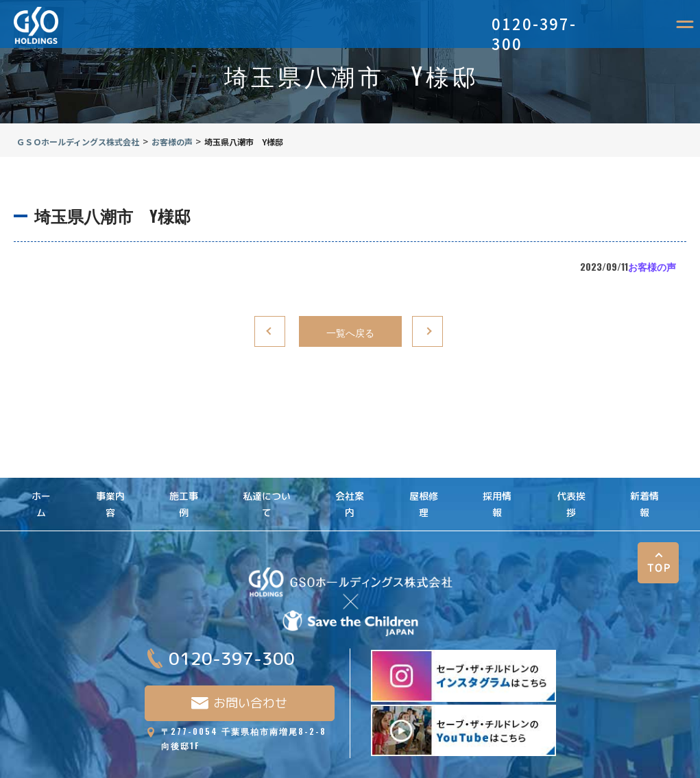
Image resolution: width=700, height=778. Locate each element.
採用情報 (497, 479)
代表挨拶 (571, 479)
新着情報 (644, 479)
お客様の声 (652, 266)
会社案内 (350, 479)
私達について (267, 479)
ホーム (41, 479)
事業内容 (110, 479)
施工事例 (184, 479)
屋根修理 (424, 479)
